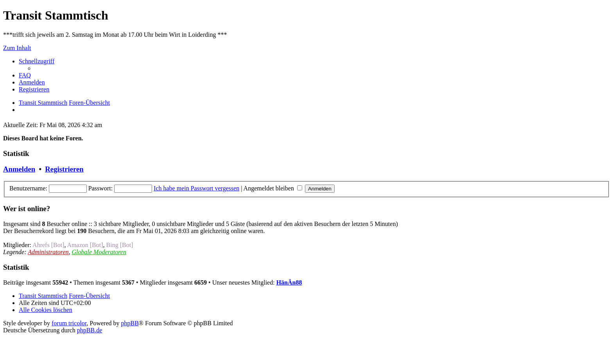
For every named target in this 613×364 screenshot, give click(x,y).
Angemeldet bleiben (273, 188)
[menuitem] (25, 75)
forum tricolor (69, 323)
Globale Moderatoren (99, 252)
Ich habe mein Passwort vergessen (196, 188)
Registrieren (64, 169)
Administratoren (48, 252)
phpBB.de (90, 330)
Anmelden (19, 169)
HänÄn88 (289, 282)
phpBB (130, 323)
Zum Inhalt (17, 48)
